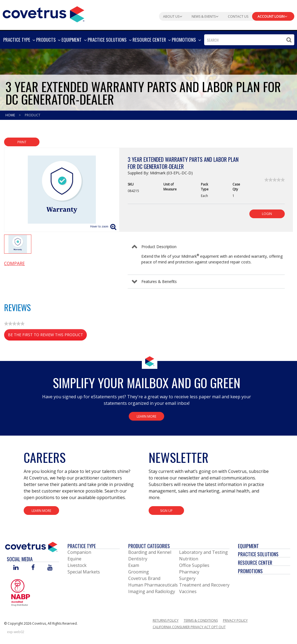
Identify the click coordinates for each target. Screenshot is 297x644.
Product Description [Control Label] (159, 247)
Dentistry (138, 559)
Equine (74, 559)
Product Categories (149, 546)
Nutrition (189, 559)
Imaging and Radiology (152, 591)
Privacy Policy (235, 620)
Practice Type (82, 546)
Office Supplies (194, 565)
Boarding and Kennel (150, 552)
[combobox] (249, 40)
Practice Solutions (258, 554)
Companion (79, 552)
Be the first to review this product (47, 336)
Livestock (77, 565)
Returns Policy (166, 620)
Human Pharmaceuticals (153, 585)
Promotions (250, 571)
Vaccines (188, 591)
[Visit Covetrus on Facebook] (33, 568)
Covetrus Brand (144, 578)
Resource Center (255, 563)
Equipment (248, 546)
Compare (14, 263)
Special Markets (84, 572)
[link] (275, 180)
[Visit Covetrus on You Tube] (50, 568)
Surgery (187, 578)
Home (11, 115)
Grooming (139, 572)
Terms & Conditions (201, 620)
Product (33, 115)
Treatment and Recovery (204, 585)
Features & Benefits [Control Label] (159, 282)
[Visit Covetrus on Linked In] (16, 568)
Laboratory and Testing (203, 552)
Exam (134, 565)
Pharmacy (189, 572)
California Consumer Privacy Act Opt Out (189, 627)
